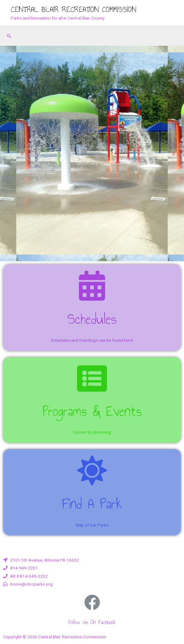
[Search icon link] (9, 36)
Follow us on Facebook (92, 622)
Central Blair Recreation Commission (74, 9)
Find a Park (92, 504)
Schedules (92, 319)
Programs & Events (92, 411)
